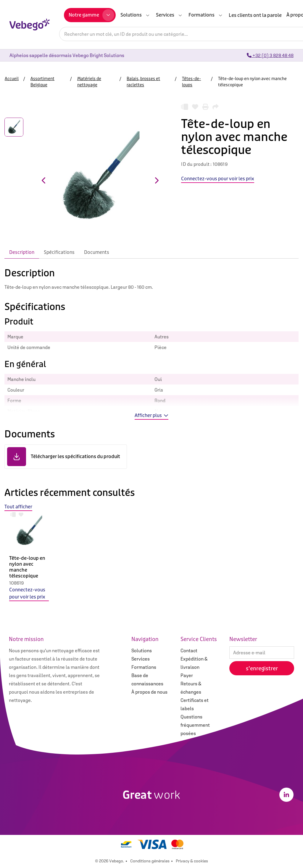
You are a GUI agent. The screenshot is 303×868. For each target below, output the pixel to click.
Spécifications (59, 252)
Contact (189, 650)
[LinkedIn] (286, 795)
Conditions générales (150, 861)
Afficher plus (151, 415)
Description (22, 252)
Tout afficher (18, 507)
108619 (16, 583)
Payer (187, 675)
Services (141, 659)
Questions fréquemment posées (195, 725)
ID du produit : (196, 164)
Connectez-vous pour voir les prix (27, 593)
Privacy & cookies (192, 861)
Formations (144, 667)
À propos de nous (149, 692)
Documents (97, 252)
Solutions (142, 650)
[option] (29, 561)
